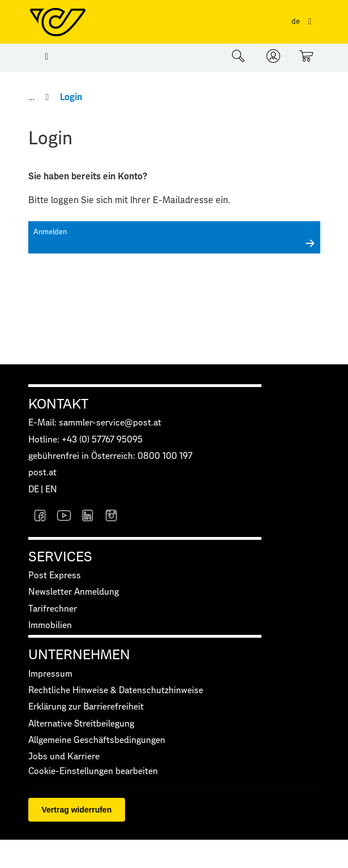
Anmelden (50, 232)
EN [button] (51, 490)
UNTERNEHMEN (79, 655)
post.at (42, 473)
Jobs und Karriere (64, 757)
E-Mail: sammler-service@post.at (95, 423)
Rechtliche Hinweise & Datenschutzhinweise (116, 691)
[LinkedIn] (88, 517)
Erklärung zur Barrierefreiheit (86, 707)
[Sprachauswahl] (304, 22)
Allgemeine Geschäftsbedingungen (97, 740)
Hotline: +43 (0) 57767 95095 (85, 440)
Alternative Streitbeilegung (81, 724)
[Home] (33, 97)
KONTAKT (58, 405)
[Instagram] (111, 517)
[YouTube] (64, 517)
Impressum (50, 674)
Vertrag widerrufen (77, 810)
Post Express (55, 576)
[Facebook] (40, 517)
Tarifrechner (53, 609)
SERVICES (60, 557)
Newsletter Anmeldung (74, 592)
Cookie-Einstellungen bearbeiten (93, 772)
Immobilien (50, 626)
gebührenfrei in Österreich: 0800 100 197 (110, 456)
